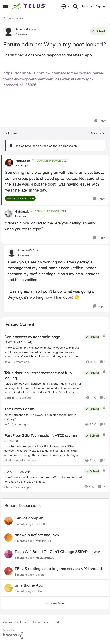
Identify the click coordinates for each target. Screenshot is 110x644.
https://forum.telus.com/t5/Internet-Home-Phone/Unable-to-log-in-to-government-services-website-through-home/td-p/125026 (53, 79)
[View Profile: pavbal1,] (8, 571)
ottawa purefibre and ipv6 (37, 535)
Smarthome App (29, 585)
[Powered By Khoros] (55, 634)
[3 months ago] (24, 524)
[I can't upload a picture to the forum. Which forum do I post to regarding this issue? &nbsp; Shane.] (43, 479)
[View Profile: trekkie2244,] (8, 537)
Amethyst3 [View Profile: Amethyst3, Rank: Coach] (23, 29)
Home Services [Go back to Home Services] (14, 18)
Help (57, 622)
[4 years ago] (21, 362)
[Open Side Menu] (6, 6)
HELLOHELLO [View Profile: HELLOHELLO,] (45, 558)
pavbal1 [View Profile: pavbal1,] (41, 574)
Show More (55, 603)
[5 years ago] (22, 487)
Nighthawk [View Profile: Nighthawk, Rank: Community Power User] (22, 211)
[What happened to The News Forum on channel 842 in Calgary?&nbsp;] (43, 417)
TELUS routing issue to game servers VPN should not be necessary (58, 569)
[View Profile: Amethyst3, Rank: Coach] (8, 31)
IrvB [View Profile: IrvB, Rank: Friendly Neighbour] (7, 424)
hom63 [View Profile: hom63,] (40, 524)
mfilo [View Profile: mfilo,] (39, 591)
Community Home (15, 622)
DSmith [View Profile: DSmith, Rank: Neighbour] (9, 398)
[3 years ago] (23, 398)
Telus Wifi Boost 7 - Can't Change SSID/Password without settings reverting (59, 552)
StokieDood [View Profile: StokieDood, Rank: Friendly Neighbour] (12, 460)
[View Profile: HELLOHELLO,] (8, 554)
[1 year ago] (28, 460)
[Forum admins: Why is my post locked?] (22, 166)
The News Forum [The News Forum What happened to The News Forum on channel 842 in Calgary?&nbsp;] (19, 409)
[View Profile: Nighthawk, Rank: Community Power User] (8, 214)
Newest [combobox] (98, 133)
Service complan (29, 518)
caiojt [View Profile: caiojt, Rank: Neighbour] (8, 362)
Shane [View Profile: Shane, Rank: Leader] (9, 487)
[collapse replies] (55, 157)
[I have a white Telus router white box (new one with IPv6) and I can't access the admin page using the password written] (43, 352)
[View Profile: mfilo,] (8, 588)
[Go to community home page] (29, 6)
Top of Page (41, 622)
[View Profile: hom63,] (8, 521)
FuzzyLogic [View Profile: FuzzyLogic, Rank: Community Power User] (23, 161)
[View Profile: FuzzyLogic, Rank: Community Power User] (9, 163)
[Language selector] (66, 6)
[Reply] (100, 121)
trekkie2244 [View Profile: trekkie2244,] (43, 541)
